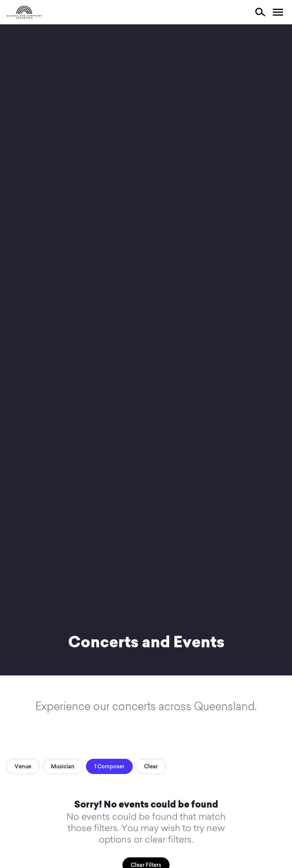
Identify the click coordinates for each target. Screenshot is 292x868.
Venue (23, 766)
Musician (63, 766)
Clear (151, 766)
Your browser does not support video (146, 350)
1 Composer (109, 766)
